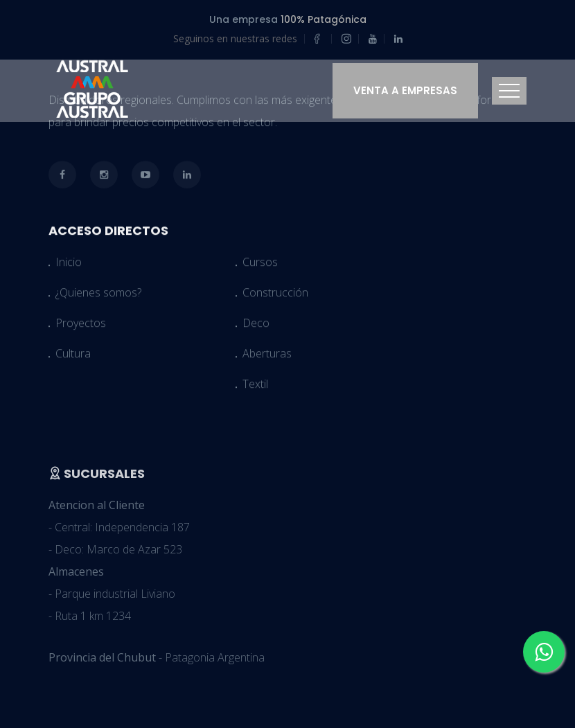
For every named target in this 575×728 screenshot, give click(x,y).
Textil (255, 387)
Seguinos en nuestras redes (235, 38)
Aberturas (267, 357)
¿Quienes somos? (98, 296)
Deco (256, 326)
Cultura (73, 357)
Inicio (69, 265)
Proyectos (81, 326)
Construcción (275, 296)
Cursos (260, 265)
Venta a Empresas (405, 90)
